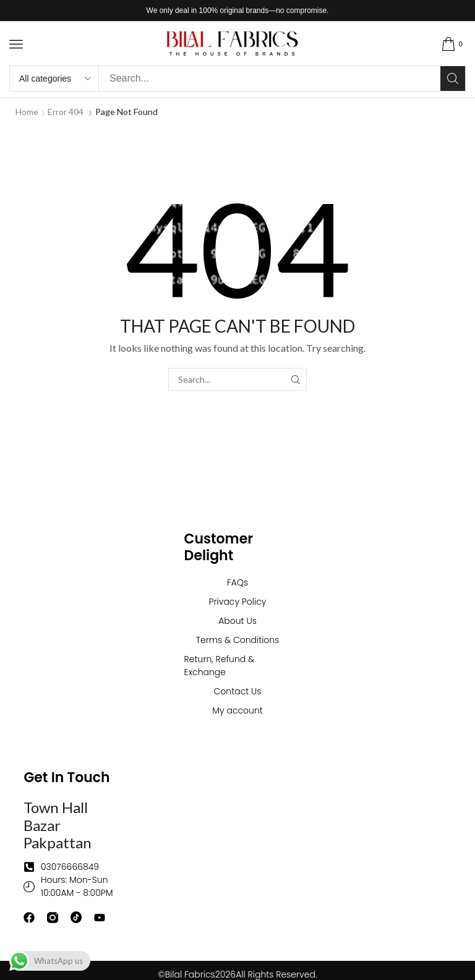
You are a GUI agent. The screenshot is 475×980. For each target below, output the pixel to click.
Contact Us (238, 691)
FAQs (237, 582)
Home (27, 112)
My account (237, 710)
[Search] (453, 79)
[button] (16, 44)
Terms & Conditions (238, 640)
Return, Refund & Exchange (220, 666)
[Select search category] (54, 79)
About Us (237, 621)
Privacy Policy (238, 602)
